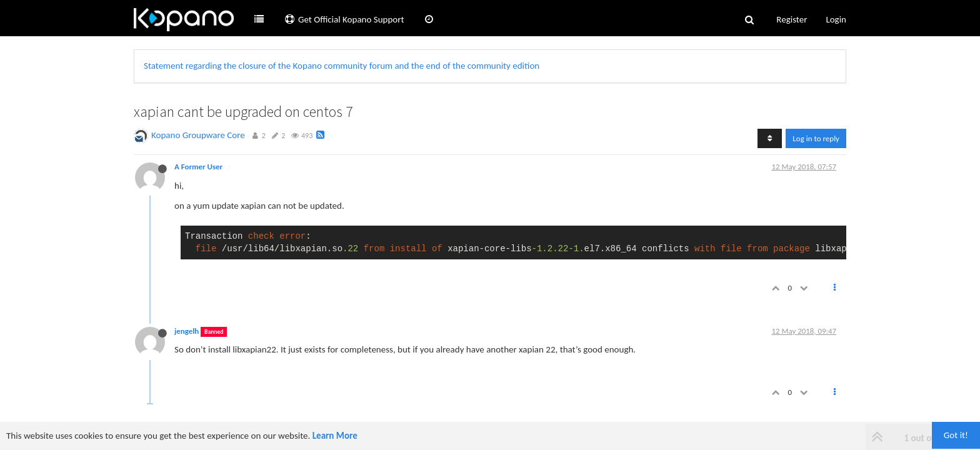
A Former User (198, 167)
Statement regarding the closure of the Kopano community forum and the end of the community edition (342, 66)
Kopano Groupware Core (198, 135)
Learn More (335, 436)
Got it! (956, 435)
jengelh (187, 331)
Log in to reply (816, 138)
